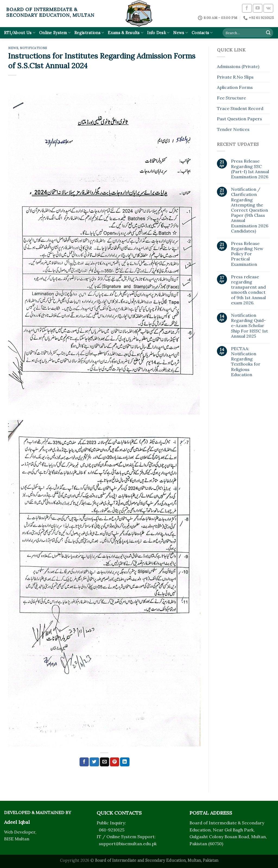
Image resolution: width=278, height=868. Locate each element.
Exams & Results (126, 33)
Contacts (202, 33)
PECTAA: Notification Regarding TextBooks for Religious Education (246, 362)
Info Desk (158, 33)
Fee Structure (231, 98)
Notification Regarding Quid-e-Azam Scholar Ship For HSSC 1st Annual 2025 (249, 326)
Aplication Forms (235, 87)
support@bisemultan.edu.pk (128, 844)
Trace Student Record (240, 108)
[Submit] (268, 33)
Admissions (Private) (238, 66)
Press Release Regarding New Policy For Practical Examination (247, 254)
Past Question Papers (239, 119)
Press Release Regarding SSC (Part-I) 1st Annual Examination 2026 (250, 169)
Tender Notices (233, 129)
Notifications (33, 48)
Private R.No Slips (235, 77)
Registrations (89, 33)
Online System (55, 33)
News (181, 33)
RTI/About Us (20, 33)
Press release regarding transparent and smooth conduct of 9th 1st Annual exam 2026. (248, 290)
